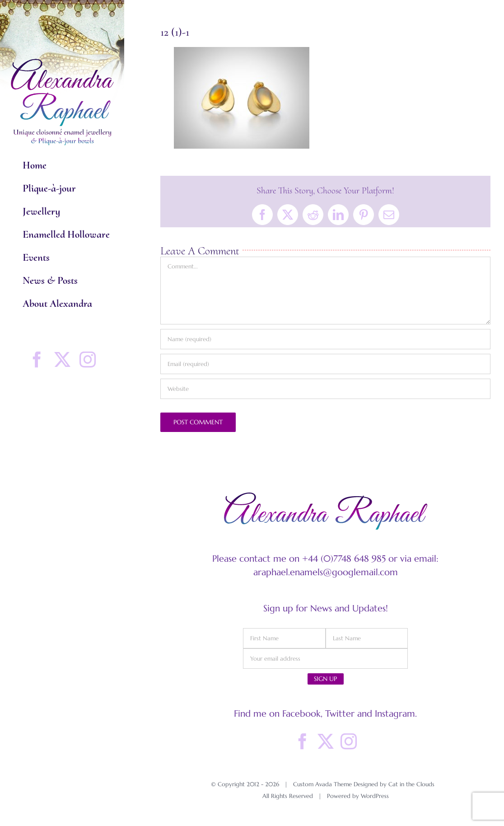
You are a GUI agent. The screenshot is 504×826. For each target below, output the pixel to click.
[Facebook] (303, 742)
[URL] (325, 389)
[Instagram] (349, 742)
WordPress (375, 796)
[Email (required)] (325, 364)
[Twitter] (326, 742)
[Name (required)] (325, 339)
